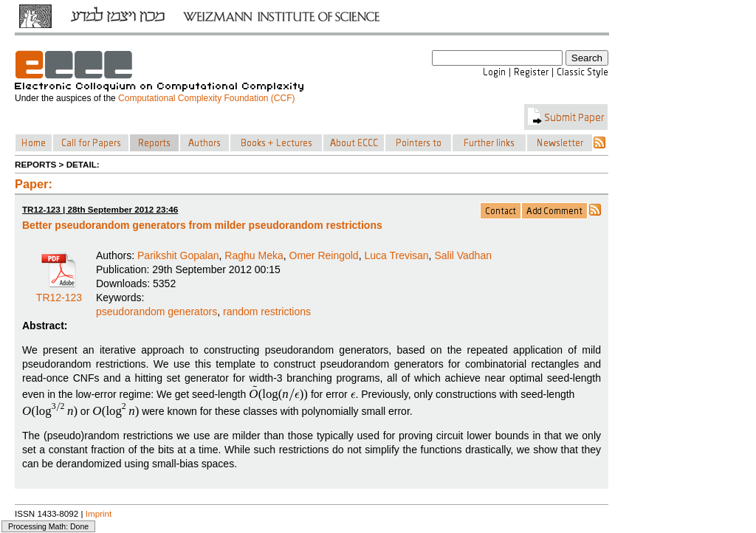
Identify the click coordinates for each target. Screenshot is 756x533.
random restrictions (267, 312)
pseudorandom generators (157, 312)
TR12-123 (59, 292)
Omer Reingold (324, 255)
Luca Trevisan (396, 255)
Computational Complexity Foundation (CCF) (206, 98)
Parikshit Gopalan (178, 255)
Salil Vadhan (463, 255)
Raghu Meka (254, 255)
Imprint (99, 513)
